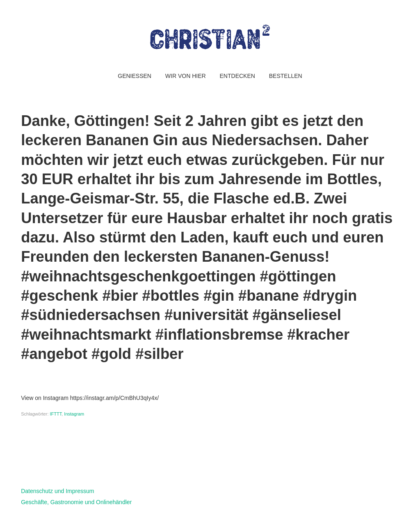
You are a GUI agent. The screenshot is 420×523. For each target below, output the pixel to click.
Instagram (74, 414)
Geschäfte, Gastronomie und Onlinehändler (76, 502)
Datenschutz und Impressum (57, 491)
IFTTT (56, 414)
